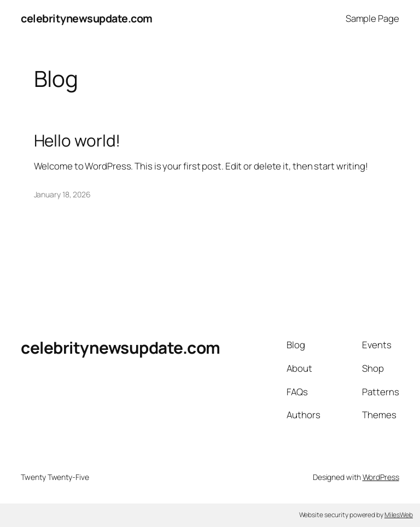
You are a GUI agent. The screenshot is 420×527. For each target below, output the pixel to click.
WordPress (381, 477)
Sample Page (372, 18)
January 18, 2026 (62, 194)
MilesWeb (399, 515)
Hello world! (77, 140)
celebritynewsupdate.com (87, 18)
